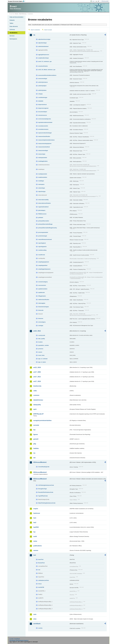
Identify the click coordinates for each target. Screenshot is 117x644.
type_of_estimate (43, 359)
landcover (37, 513)
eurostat (36, 425)
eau (39, 570)
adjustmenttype (42, 43)
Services (12, 36)
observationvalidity (43, 200)
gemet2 (36, 439)
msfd (35, 536)
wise (35, 619)
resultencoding (42, 250)
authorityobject (42, 86)
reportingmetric (42, 247)
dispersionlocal (42, 105)
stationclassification (44, 300)
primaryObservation (44, 221)
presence (41, 349)
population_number (43, 345)
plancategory (42, 210)
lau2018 (36, 527)
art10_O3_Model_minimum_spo (47, 70)
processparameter (43, 232)
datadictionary (38, 400)
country (40, 628)
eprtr (35, 409)
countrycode (42, 335)
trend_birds (41, 355)
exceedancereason (43, 129)
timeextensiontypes (43, 307)
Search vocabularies (35, 30)
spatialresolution (43, 289)
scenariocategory (43, 282)
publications (38, 546)
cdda (35, 391)
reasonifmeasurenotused (45, 239)
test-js (40, 584)
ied (34, 458)
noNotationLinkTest (43, 580)
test (35, 555)
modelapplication (43, 161)
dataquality (37, 405)
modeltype (41, 181)
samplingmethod (43, 265)
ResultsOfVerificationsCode (46, 492)
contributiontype (43, 97)
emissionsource (43, 115)
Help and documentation (16, 17)
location (40, 342)
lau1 (35, 518)
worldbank (37, 624)
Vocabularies (13, 33)
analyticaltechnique (43, 58)
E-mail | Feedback (15, 639)
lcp (34, 532)
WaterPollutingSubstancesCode (47, 503)
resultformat (42, 255)
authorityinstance (43, 82)
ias (34, 453)
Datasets (12, 20)
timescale (41, 310)
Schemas (12, 30)
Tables (11, 23)
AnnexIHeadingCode (44, 467)
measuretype (42, 154)
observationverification (44, 203)
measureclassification (44, 136)
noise (35, 541)
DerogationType (42, 489)
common (36, 395)
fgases (36, 434)
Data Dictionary (23, 14)
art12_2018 (37, 367)
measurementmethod (44, 147)
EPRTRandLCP (38, 414)
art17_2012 (37, 377)
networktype (42, 188)
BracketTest (41, 563)
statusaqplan (42, 303)
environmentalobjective (45, 119)
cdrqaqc (40, 94)
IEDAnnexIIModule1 (40, 462)
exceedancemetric (43, 126)
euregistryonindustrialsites (42, 420)
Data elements (14, 26)
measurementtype (43, 151)
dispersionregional (43, 108)
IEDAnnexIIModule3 (40, 472)
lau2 (35, 522)
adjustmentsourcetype (44, 39)
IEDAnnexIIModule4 (40, 479)
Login (93, 1)
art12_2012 (37, 331)
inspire (36, 509)
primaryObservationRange (45, 224)
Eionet (17, 14)
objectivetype (42, 192)
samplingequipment (44, 262)
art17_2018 (37, 381)
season (40, 352)
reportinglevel (42, 243)
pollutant (41, 218)
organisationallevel (43, 207)
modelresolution (43, 177)
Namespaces (13, 39)
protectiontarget (43, 236)
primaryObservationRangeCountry (48, 228)
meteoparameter (43, 158)
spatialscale (41, 292)
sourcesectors (42, 285)
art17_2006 (37, 372)
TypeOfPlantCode (43, 496)
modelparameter (43, 174)
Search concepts (48, 30)
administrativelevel (43, 46)
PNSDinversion (42, 214)
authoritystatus (42, 90)
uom (35, 614)
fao (34, 430)
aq (34, 35)
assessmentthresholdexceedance (47, 75)
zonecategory (42, 322)
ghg (35, 444)
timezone (41, 318)
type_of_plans (42, 362)
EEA (17, 1)
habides (36, 448)
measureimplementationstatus (46, 140)
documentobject (43, 112)
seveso (36, 550)
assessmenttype (43, 79)
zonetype (41, 326)
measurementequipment (45, 144)
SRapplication (42, 296)
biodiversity (37, 386)
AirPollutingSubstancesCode (46, 485)
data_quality (42, 339)
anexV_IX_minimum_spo (45, 61)
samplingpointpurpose (44, 269)
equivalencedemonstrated (45, 122)
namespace (41, 184)
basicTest (41, 559)
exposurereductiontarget (45, 133)
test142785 (41, 587)
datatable (41, 101)
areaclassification (43, 66)
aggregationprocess (44, 55)
